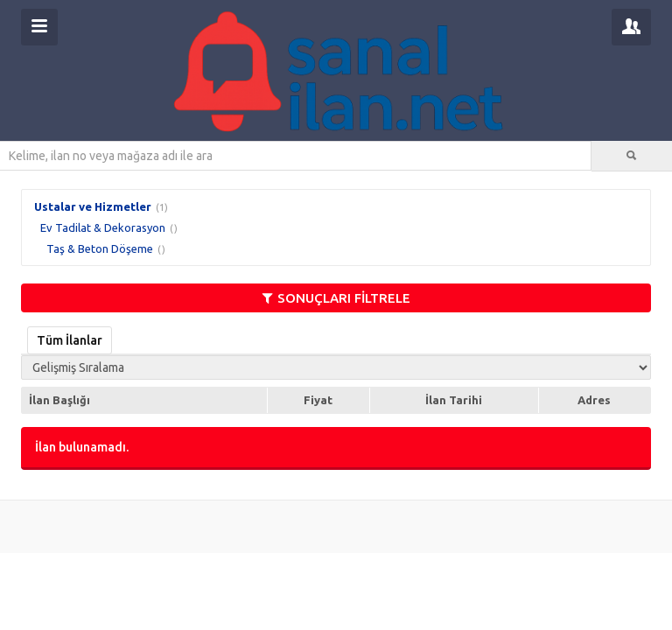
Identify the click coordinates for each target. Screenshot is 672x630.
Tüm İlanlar (70, 340)
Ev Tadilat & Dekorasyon (103, 227)
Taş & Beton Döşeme (100, 248)
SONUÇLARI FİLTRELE (336, 298)
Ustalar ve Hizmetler (93, 206)
